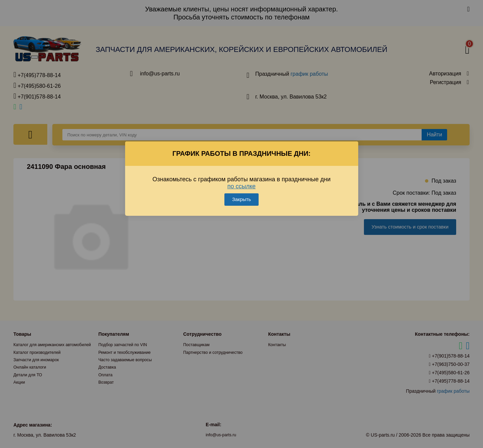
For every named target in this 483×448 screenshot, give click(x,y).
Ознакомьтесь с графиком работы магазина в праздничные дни (242, 173)
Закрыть (241, 190)
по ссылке (241, 177)
